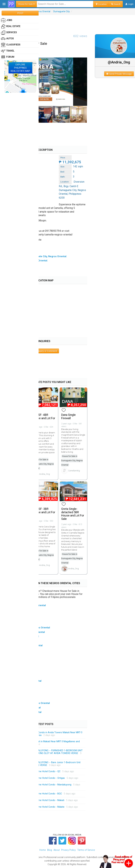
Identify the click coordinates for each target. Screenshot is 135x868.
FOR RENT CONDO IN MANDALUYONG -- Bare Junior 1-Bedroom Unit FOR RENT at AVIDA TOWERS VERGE (45, 764)
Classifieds (11, 45)
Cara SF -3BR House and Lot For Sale (44, 512)
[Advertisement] (67, 22)
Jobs (7, 20)
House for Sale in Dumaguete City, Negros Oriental (43, 464)
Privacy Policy (68, 850)
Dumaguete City (62, 11)
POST (20, 13)
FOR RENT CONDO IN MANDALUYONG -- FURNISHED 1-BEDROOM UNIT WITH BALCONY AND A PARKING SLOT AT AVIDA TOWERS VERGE (46, 752)
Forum (8, 57)
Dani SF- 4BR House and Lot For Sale (44, 418)
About (57, 850)
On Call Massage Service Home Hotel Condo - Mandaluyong (40, 785)
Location (101, 4)
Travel (8, 51)
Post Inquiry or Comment (44, 351)
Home (43, 850)
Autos (7, 39)
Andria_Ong (45, 474)
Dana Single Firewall (68, 417)
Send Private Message (119, 74)
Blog (50, 850)
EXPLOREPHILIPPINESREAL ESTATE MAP (20, 68)
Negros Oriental (42, 11)
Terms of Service (86, 850)
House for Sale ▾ (26, 4)
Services (9, 33)
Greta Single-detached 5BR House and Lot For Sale (73, 514)
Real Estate (11, 26)
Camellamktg (74, 471)
